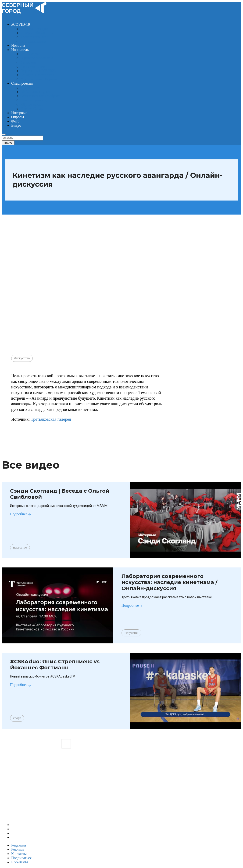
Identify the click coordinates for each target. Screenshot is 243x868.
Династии (28, 62)
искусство (20, 547)
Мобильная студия (35, 92)
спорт (17, 718)
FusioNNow (30, 88)
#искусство (22, 358)
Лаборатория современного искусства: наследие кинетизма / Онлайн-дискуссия (170, 582)
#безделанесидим (34, 29)
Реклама (18, 849)
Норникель (20, 50)
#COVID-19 (21, 24)
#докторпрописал (34, 37)
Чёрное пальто (32, 104)
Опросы (18, 117)
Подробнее (19, 514)
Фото (15, 121)
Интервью (19, 113)
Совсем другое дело (36, 100)
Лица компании (33, 66)
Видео (16, 125)
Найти (8, 143)
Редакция (19, 845)
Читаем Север (32, 109)
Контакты (19, 854)
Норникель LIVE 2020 (38, 71)
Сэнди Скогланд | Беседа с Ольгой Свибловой (60, 494)
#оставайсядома (33, 41)
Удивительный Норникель (41, 79)
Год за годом (30, 54)
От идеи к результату (37, 75)
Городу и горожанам (37, 58)
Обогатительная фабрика (40, 96)
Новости (18, 45)
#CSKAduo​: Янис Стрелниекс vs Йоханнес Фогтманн (55, 665)
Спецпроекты (22, 83)
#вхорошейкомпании (37, 33)
